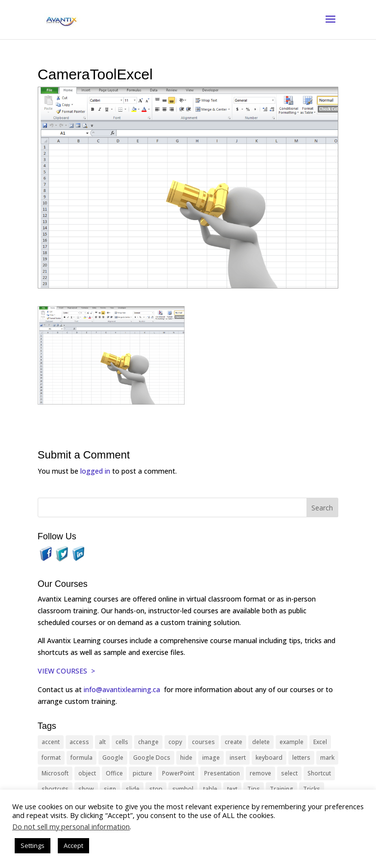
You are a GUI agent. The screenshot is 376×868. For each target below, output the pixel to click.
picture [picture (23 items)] (142, 773)
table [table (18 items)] (210, 789)
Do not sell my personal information (71, 826)
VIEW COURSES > (66, 671)
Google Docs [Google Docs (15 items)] (152, 758)
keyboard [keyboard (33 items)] (269, 758)
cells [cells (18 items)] (122, 742)
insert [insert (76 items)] (238, 758)
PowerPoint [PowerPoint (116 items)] (178, 773)
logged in (95, 471)
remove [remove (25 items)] (260, 773)
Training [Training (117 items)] (282, 789)
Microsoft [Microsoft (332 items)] (55, 773)
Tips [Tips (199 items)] (254, 789)
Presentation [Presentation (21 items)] (222, 773)
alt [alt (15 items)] (102, 742)
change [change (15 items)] (148, 742)
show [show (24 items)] (86, 789)
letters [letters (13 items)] (301, 758)
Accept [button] (73, 845)
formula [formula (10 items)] (82, 758)
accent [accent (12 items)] (51, 742)
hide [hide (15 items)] (186, 758)
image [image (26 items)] (211, 758)
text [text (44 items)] (232, 789)
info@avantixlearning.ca (123, 689)
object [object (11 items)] (87, 773)
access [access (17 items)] (79, 742)
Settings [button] (33, 845)
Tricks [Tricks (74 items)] (312, 789)
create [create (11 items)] (234, 742)
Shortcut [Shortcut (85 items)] (319, 773)
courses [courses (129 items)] (203, 742)
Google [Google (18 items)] (113, 758)
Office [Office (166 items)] (114, 773)
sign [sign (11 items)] (110, 789)
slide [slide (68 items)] (133, 789)
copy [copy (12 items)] (175, 742)
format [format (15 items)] (51, 758)
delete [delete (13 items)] (261, 742)
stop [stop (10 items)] (156, 789)
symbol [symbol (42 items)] (183, 789)
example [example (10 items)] (292, 742)
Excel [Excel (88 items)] (320, 742)
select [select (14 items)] (289, 773)
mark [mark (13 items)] (327, 758)
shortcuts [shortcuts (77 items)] (55, 789)
